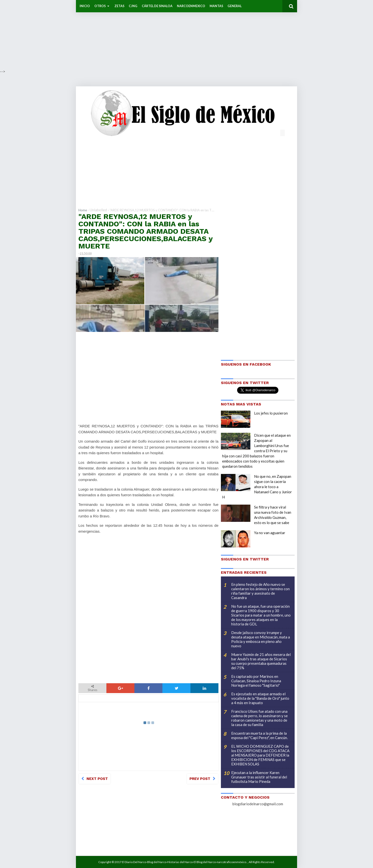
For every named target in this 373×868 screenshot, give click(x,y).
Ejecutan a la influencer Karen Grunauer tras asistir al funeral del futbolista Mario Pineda (259, 777)
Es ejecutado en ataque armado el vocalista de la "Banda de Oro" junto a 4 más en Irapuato (260, 698)
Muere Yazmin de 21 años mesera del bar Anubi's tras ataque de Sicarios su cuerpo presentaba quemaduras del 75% (261, 661)
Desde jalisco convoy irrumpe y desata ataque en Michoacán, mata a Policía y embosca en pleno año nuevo (261, 639)
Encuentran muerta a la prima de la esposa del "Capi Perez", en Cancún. (259, 735)
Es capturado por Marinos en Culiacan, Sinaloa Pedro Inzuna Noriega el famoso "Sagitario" (256, 681)
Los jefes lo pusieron (271, 413)
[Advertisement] (147, 34)
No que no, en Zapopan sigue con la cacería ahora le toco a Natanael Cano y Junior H (257, 487)
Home (83, 210)
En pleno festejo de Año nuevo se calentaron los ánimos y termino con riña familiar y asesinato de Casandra (260, 591)
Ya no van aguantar (270, 533)
